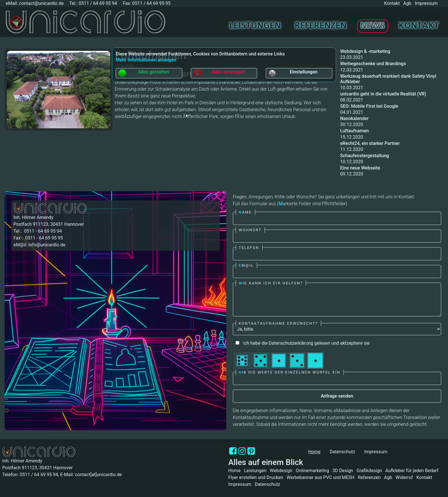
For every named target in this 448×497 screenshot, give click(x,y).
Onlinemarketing (312, 471)
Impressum (426, 3)
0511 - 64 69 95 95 (43, 238)
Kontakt (392, 3)
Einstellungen (293, 73)
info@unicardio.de (47, 245)
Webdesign (281, 471)
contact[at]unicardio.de (98, 475)
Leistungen (255, 26)
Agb (407, 3)
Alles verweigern (219, 73)
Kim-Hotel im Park (176, 103)
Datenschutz (342, 452)
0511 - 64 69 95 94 (42, 231)
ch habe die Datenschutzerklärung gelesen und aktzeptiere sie (301, 343)
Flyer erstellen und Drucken (256, 477)
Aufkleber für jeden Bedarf (412, 471)
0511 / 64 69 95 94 (98, 3)
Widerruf (404, 477)
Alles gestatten (143, 73)
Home (234, 471)
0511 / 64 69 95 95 (151, 3)
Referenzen (321, 26)
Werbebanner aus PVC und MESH (321, 477)
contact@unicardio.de (41, 3)
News (373, 26)
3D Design (343, 471)
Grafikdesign (369, 471)
